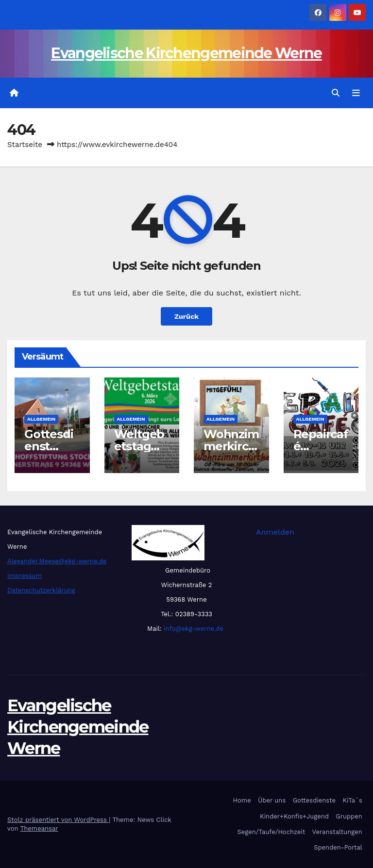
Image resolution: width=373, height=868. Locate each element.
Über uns (272, 800)
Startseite (25, 145)
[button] (336, 93)
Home (242, 800)
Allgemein (41, 419)
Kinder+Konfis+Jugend (294, 816)
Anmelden (275, 532)
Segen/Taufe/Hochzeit (271, 832)
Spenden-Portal (338, 847)
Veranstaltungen (337, 832)
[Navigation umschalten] (356, 93)
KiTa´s (352, 800)
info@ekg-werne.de (193, 629)
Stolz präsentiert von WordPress (58, 820)
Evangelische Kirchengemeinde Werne (186, 53)
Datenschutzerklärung (41, 590)
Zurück (186, 316)
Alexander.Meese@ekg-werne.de (57, 561)
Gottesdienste (314, 800)
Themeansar (39, 828)
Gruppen (349, 816)
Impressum (25, 576)
